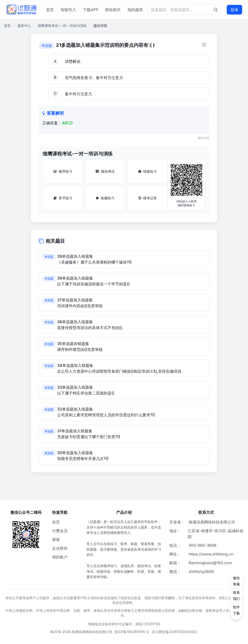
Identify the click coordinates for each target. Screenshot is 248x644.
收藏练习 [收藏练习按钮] (105, 198)
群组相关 (113, 10)
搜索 (56, 539)
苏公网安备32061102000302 (174, 632)
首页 (50, 10)
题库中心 (24, 26)
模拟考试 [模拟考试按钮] (105, 171)
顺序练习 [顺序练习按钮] (63, 171)
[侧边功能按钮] (236, 596)
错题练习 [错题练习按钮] (147, 171)
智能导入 (68, 10)
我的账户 (60, 557)
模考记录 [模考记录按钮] (147, 198)
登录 (234, 10)
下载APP (90, 10)
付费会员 (60, 531)
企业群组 (60, 548)
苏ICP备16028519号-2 (132, 632)
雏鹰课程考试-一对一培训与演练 (62, 26)
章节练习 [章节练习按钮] (63, 198)
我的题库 (135, 10)
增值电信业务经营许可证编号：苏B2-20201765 (124, 624)
